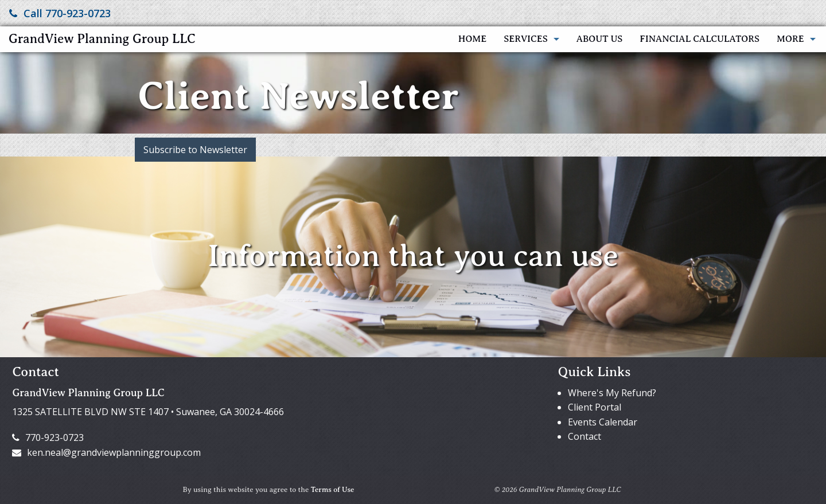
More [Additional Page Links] (790, 39)
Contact (585, 436)
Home (472, 39)
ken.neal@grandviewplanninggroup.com (106, 452)
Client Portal (595, 407)
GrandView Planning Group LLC (102, 39)
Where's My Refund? (612, 393)
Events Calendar (603, 422)
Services (525, 39)
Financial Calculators (700, 39)
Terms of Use (333, 490)
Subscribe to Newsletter (195, 150)
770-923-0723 (48, 437)
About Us (600, 39)
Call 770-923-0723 (60, 13)
